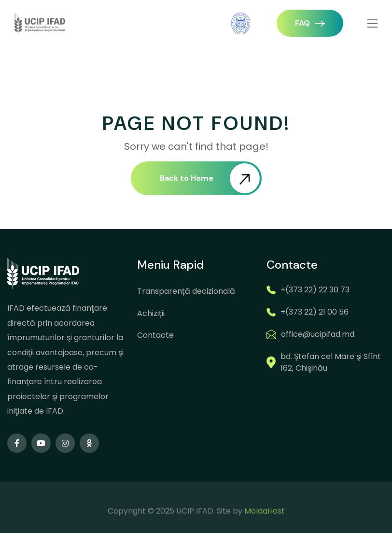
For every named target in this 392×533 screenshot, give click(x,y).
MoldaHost (265, 521)
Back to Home (210, 178)
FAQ (310, 23)
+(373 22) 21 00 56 (315, 312)
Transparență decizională (186, 291)
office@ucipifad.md (318, 334)
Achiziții (151, 313)
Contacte (155, 335)
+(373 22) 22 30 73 (315, 290)
